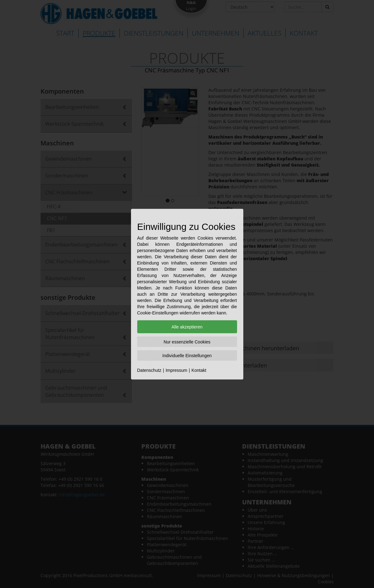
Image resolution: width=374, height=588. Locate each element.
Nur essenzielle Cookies (187, 342)
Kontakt (199, 370)
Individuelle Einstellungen (187, 355)
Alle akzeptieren (187, 327)
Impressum (176, 370)
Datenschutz (149, 370)
